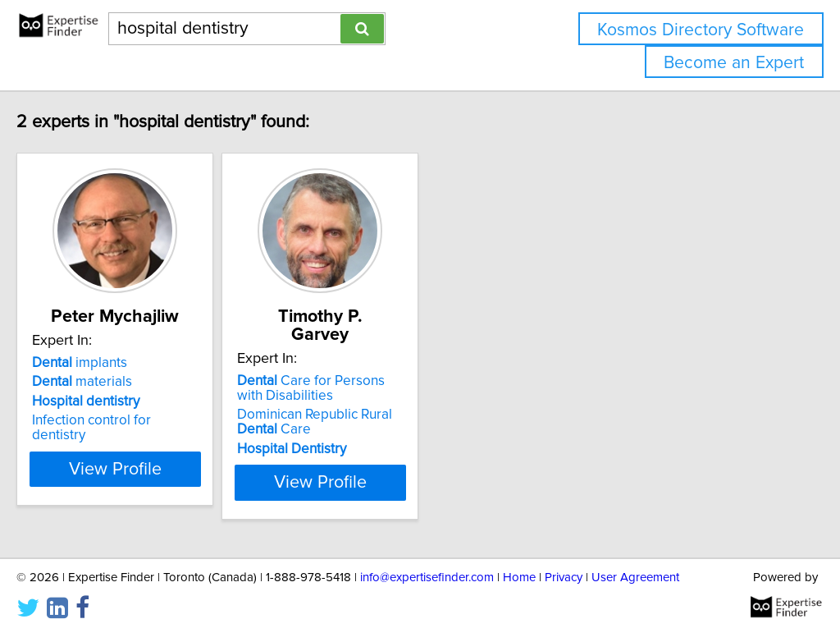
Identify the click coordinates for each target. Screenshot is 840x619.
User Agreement (635, 559)
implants (114, 363)
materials (116, 382)
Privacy (564, 559)
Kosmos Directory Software (701, 30)
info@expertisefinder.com (427, 559)
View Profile (170, 465)
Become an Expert (734, 63)
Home (519, 559)
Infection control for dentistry (154, 420)
